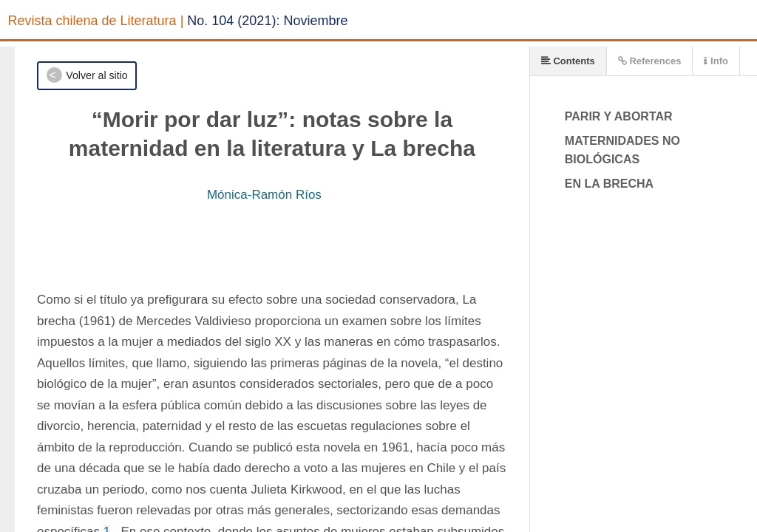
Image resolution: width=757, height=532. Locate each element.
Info (716, 61)
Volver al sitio (96, 75)
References (650, 61)
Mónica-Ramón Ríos (264, 195)
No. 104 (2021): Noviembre (267, 21)
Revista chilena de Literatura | (96, 21)
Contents (568, 61)
